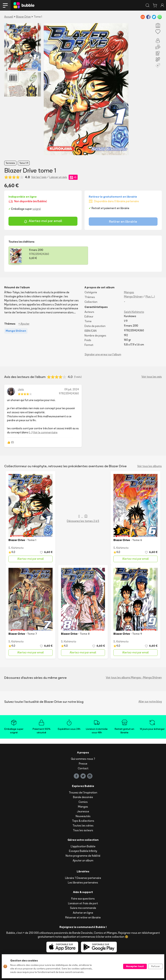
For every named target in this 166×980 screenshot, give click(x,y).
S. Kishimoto (16, 548)
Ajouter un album (83, 860)
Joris (21, 389)
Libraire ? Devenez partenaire (83, 878)
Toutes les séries (83, 826)
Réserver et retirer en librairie (83, 917)
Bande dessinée (83, 797)
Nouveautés (83, 816)
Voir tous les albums (150, 466)
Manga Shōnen (133, 297)
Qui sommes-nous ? (83, 759)
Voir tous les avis (152, 377)
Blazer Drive (23, 17)
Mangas (129, 292)
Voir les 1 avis (39, 177)
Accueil (9, 17)
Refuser (156, 966)
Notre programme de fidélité (83, 856)
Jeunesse (83, 811)
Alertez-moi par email (43, 221)
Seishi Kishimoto (134, 312)
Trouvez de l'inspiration (83, 793)
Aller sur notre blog (150, 701)
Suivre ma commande (83, 908)
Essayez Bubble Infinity (83, 851)
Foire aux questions (83, 899)
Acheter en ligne (83, 913)
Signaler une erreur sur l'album (103, 354)
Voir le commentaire (45, 432)
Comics (83, 802)
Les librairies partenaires (83, 883)
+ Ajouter (24, 324)
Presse (83, 764)
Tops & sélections (83, 821)
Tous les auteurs (83, 830)
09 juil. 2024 (72, 389)
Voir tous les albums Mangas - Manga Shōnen (134, 677)
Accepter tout (135, 966)
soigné (37, 209)
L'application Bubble (83, 846)
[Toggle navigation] (5, 5)
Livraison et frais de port (83, 903)
